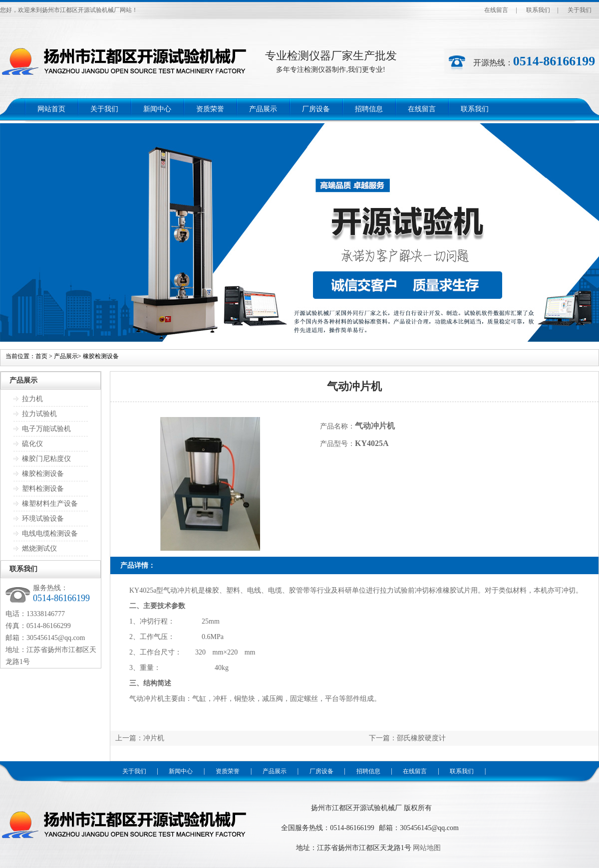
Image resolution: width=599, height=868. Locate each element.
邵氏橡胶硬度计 (421, 738)
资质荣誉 (210, 109)
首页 (41, 356)
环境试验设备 (43, 519)
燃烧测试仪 (39, 548)
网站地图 (427, 848)
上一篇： (129, 738)
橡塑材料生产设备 (50, 504)
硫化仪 (32, 444)
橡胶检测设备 (101, 356)
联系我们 (538, 10)
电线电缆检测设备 (50, 534)
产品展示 (263, 109)
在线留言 (496, 10)
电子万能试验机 (46, 429)
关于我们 (580, 10)
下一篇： (383, 738)
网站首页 (51, 109)
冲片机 (154, 738)
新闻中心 (157, 109)
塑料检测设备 (43, 489)
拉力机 (32, 399)
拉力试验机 (39, 414)
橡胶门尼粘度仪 (46, 459)
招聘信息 (369, 109)
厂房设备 (316, 109)
